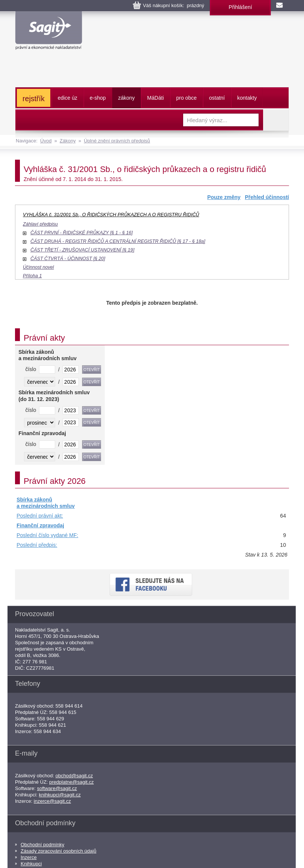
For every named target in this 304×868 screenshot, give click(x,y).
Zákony (68, 141)
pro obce (187, 98)
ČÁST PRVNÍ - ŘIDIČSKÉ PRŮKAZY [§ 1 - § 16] (81, 233)
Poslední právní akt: (40, 516)
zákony (126, 98)
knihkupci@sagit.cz (60, 795)
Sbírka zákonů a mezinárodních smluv (46, 503)
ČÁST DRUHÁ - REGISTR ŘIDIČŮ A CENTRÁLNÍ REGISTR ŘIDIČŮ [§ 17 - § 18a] (118, 241)
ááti (155, 98)
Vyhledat (276, 120)
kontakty (247, 98)
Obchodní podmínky (42, 845)
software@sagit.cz (57, 788)
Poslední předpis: (37, 545)
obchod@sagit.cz (74, 776)
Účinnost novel (38, 267)
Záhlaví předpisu (40, 224)
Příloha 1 (32, 276)
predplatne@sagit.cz (71, 782)
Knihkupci (31, 864)
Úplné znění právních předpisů (117, 141)
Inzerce (29, 857)
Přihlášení (240, 7)
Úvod (46, 141)
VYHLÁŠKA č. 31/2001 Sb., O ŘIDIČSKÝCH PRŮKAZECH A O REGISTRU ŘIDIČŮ (111, 215)
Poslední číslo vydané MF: (47, 535)
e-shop (98, 98)
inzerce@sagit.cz (52, 801)
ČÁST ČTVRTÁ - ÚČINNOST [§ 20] (68, 259)
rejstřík (34, 99)
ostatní (217, 98)
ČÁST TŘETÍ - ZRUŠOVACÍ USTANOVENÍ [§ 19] (82, 250)
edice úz (68, 98)
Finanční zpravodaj (40, 525)
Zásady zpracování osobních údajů (59, 851)
